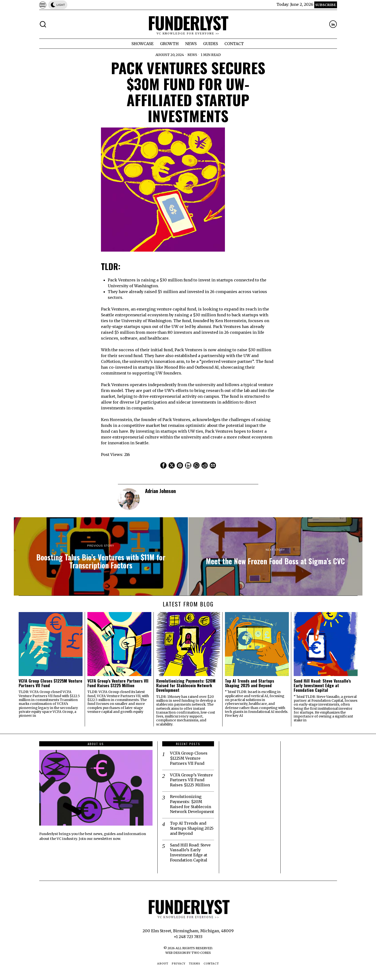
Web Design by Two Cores (188, 953)
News (192, 55)
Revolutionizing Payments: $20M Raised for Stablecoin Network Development (186, 685)
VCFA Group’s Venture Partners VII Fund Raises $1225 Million (118, 683)
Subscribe (326, 5)
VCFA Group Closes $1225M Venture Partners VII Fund (50, 683)
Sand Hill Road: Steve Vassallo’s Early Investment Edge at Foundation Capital (322, 685)
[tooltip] (333, 24)
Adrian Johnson (160, 491)
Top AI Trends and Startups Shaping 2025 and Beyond (249, 683)
